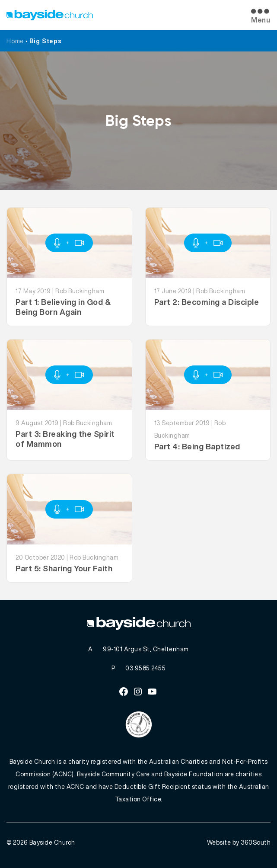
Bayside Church (52, 842)
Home (15, 41)
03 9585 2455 (145, 668)
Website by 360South (239, 842)
